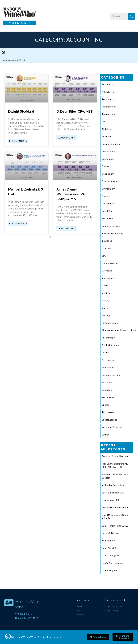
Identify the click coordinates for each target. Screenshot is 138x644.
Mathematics (109, 278)
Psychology (108, 360)
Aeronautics (108, 99)
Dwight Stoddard (21, 111)
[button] (98, 637)
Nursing (106, 315)
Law (104, 256)
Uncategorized (110, 420)
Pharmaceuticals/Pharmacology (119, 330)
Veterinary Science (112, 427)
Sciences (107, 390)
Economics (108, 159)
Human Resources (111, 226)
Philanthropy (108, 338)
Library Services (110, 263)
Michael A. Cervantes (113, 485)
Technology (108, 412)
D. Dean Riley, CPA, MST (75, 111)
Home (4, 60)
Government (108, 204)
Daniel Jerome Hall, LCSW (115, 526)
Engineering (108, 174)
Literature (107, 271)
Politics (106, 353)
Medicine (107, 293)
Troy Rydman (109, 541)
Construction (109, 151)
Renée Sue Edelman (112, 563)
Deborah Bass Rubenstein (115, 507)
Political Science (110, 345)
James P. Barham (111, 533)
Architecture (108, 114)
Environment (108, 189)
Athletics (106, 129)
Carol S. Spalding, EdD (113, 493)
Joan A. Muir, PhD (110, 500)
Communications (111, 144)
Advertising (108, 92)
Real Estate (108, 368)
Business (107, 137)
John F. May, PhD (110, 570)
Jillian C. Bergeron (111, 555)
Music (105, 308)
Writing (105, 435)
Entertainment (109, 181)
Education (107, 166)
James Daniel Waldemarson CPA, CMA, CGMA (71, 194)
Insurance (107, 241)
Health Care (108, 211)
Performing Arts (110, 323)
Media (105, 286)
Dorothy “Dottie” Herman (115, 456)
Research (107, 382)
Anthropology (109, 107)
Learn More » (18, 141)
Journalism (107, 248)
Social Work (108, 397)
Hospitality (107, 218)
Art (103, 122)
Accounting (13, 60)
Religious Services (111, 375)
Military (105, 301)
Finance (106, 196)
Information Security (112, 233)
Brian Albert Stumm (112, 548)
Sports (105, 405)
